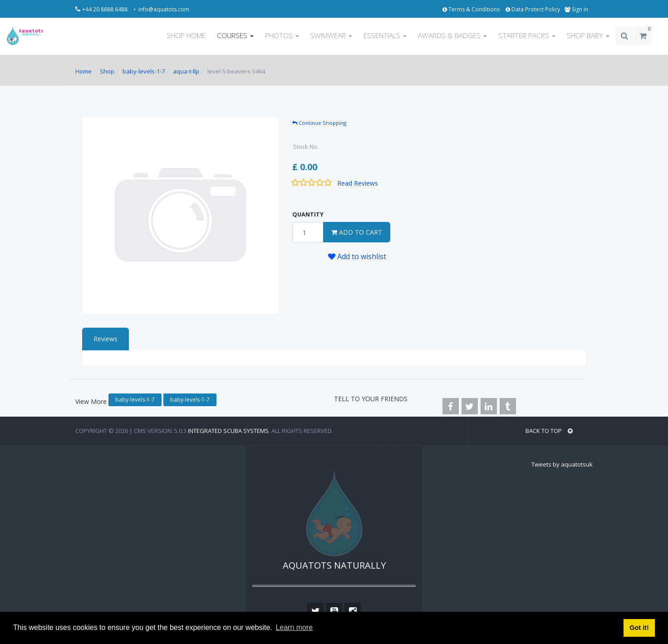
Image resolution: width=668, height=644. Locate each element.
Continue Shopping (319, 123)
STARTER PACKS (527, 36)
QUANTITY (308, 214)
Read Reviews (358, 183)
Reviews (106, 339)
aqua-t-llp (186, 71)
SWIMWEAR (331, 36)
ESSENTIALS (385, 36)
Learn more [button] (294, 627)
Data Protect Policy (533, 9)
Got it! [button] (639, 628)
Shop (107, 71)
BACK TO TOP (549, 431)
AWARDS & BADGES (452, 36)
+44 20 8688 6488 (106, 9)
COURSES (235, 36)
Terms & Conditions (472, 9)
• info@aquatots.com (161, 9)
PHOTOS (282, 36)
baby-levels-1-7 (144, 71)
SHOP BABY (588, 36)
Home (83, 71)
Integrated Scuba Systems (228, 431)
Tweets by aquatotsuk (562, 464)
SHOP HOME (186, 36)
